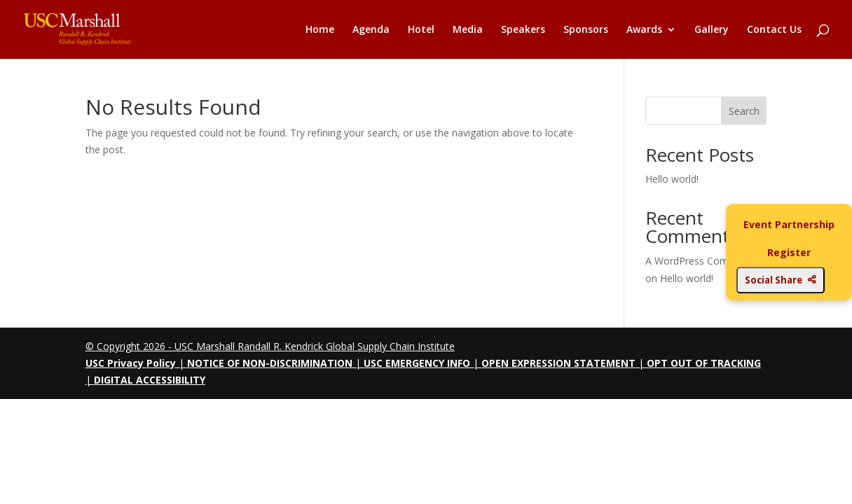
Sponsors (586, 30)
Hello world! (672, 179)
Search (744, 111)
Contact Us (774, 30)
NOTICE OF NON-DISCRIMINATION (270, 363)
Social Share (781, 280)
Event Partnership (789, 224)
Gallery (712, 30)
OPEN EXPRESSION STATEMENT (558, 363)
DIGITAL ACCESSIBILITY (150, 380)
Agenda (371, 30)
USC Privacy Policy (131, 363)
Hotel (421, 30)
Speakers (523, 30)
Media (468, 30)
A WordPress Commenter (703, 261)
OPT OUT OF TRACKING (704, 363)
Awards (644, 30)
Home (320, 30)
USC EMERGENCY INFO (417, 363)
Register (789, 252)
